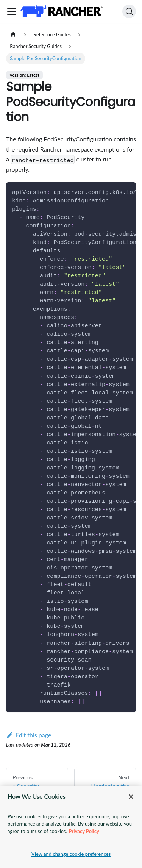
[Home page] (13, 35)
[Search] (129, 11)
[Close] (131, 797)
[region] (71, 827)
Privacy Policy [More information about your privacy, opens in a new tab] (84, 831)
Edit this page (29, 735)
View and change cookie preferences (71, 854)
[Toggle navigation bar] (12, 11)
